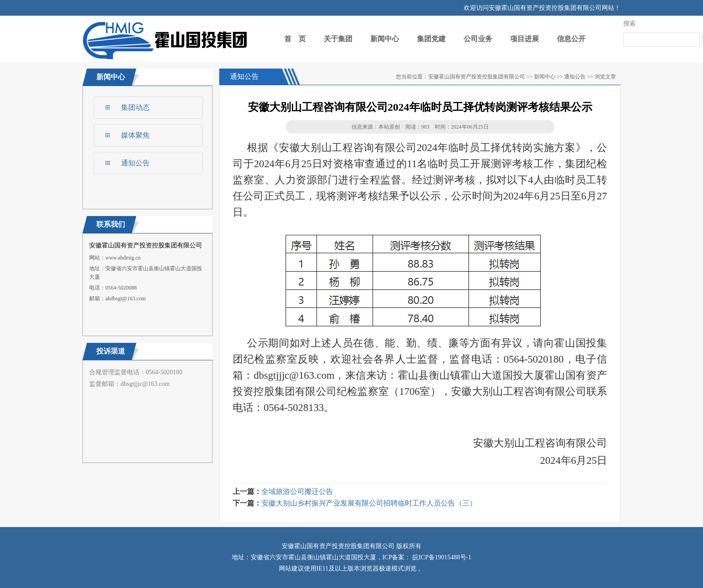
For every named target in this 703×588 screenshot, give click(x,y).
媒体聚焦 (135, 135)
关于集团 (338, 39)
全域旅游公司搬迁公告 (297, 491)
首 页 (295, 39)
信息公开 (571, 39)
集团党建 (431, 39)
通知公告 (135, 163)
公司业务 (478, 39)
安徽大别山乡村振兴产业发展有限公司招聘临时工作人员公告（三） (369, 503)
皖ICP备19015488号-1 (441, 557)
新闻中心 (385, 39)
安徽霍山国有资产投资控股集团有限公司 (477, 77)
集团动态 (135, 107)
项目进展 (525, 39)
